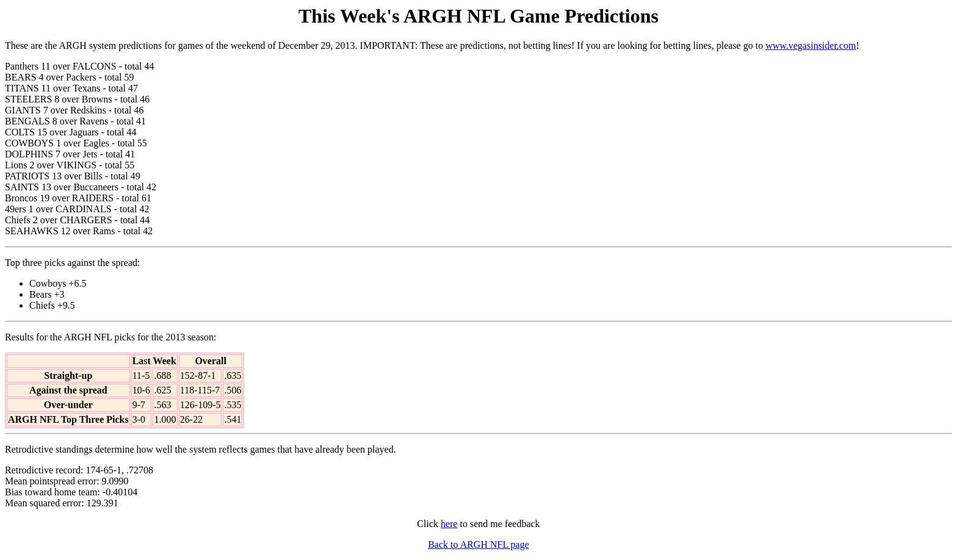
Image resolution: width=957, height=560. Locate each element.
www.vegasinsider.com (811, 45)
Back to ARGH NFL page (478, 544)
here (449, 524)
